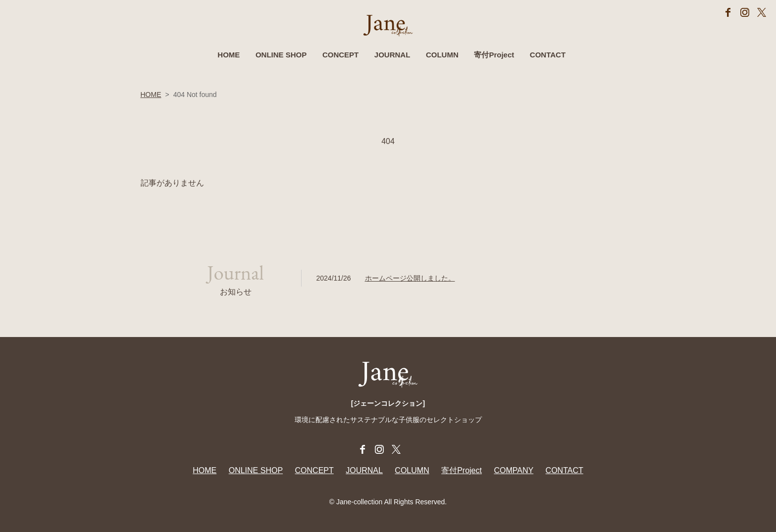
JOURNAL (392, 55)
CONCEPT (340, 55)
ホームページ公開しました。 (410, 278)
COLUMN (442, 55)
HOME (229, 55)
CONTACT (548, 55)
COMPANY (514, 470)
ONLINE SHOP (281, 55)
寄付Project (494, 55)
